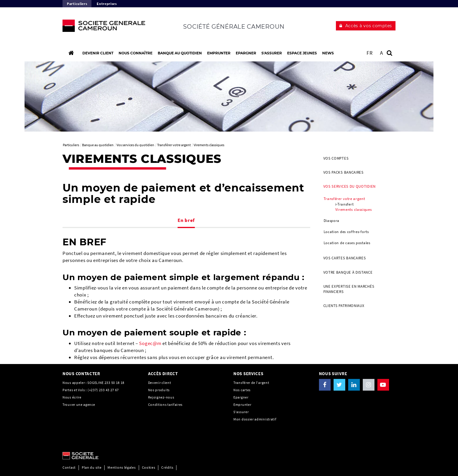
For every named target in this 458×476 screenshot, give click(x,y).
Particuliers (77, 4)
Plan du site (92, 467)
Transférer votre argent (344, 199)
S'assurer (241, 412)
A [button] (382, 53)
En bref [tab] (186, 220)
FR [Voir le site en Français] (369, 53)
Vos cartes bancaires (345, 258)
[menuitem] (357, 158)
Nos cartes (242, 390)
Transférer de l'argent (251, 383)
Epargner (241, 397)
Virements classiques (354, 209)
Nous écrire (72, 397)
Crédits (167, 467)
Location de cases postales (347, 243)
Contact (69, 467)
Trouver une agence (79, 405)
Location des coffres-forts (346, 232)
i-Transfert (345, 204)
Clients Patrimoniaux (344, 306)
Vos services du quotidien (350, 186)
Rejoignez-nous (161, 397)
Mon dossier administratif (255, 419)
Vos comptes (336, 158)
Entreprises (107, 4)
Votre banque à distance (348, 272)
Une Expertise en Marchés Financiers (349, 289)
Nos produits (159, 390)
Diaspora (332, 221)
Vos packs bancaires (343, 172)
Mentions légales (122, 467)
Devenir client (160, 383)
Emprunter (242, 405)
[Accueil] (71, 53)
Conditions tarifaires (165, 405)
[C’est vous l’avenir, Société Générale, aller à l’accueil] (101, 27)
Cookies (149, 467)
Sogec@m (150, 343)
